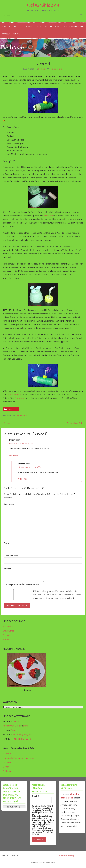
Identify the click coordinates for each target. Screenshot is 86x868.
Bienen (6, 767)
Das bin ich (55, 26)
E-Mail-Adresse (11, 556)
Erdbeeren (8, 626)
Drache (16, 721)
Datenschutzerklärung (72, 26)
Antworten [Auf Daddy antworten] (14, 455)
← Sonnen (6, 423)
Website (8, 568)
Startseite (6, 26)
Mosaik (6, 640)
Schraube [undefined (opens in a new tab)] (48, 216)
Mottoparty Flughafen (23, 735)
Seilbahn (7, 771)
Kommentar (10, 504)
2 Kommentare (56, 69)
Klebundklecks (43, 5)
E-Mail (35, 796)
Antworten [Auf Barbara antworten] (22, 479)
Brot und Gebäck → (76, 423)
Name (7, 543)
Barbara (42, 69)
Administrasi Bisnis (11, 726)
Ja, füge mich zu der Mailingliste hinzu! (43, 583)
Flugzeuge (20, 398)
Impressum (6, 34)
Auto (13, 730)
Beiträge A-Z (42, 26)
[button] (11, 409)
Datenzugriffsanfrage (11, 856)
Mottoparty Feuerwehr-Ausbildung (19, 758)
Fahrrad (6, 635)
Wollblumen (9, 631)
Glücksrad (7, 762)
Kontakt (17, 34)
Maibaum (7, 754)
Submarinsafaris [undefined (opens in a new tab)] (14, 395)
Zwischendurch (21, 415)
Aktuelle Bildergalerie (23, 26)
